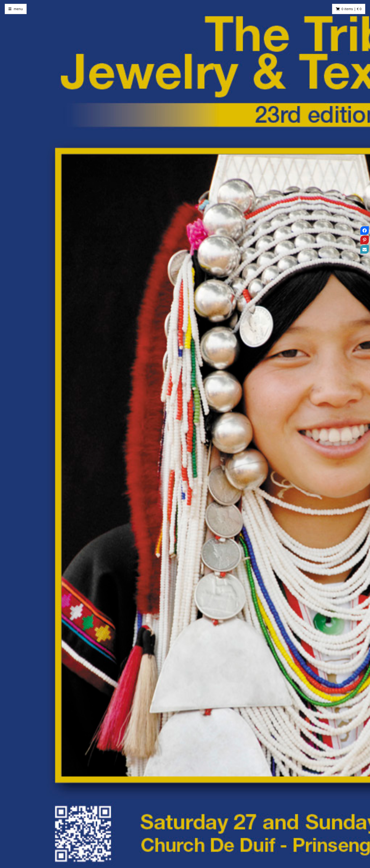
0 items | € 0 (351, 9)
